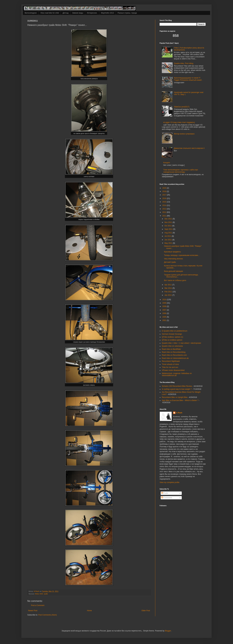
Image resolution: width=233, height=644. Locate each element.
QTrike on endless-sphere (172, 340)
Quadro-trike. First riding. (184, 63)
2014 (165, 205)
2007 (165, 310)
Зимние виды (78, 13)
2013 (165, 209)
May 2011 (169, 243)
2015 (165, 202)
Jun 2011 (168, 240)
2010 (165, 300)
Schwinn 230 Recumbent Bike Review (177, 386)
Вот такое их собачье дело (175, 280)
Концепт (167, 163)
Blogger (168, 631)
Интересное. (92, 13)
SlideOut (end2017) (182, 107)
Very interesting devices (173, 259)
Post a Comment (38, 605)
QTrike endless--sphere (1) (172, 337)
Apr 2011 (168, 285)
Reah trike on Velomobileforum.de (175, 358)
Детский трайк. (170, 262)
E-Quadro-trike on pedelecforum (175, 331)
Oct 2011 (168, 226)
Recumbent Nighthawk (171, 361)
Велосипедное (31, 13)
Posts (165, 493)
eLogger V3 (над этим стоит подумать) (179, 122)
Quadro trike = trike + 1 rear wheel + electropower (181, 343)
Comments (167, 498)
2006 (165, 313)
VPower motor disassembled (173, 370)
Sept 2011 (169, 229)
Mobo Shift (39, 594)
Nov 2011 (169, 222)
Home (89, 611)
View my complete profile (169, 482)
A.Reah (179, 413)
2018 (165, 191)
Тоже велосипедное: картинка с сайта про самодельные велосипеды (181, 171)
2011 (165, 216)
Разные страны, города (127, 13)
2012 (165, 212)
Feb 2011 (169, 292)
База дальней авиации (173, 271)
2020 (165, 188)
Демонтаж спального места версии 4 (189, 148)
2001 (165, 320)
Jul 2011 (168, 236)
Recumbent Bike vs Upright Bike (175, 397)
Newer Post (33, 611)
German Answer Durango (172, 334)
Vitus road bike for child (50, 13)
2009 (165, 303)
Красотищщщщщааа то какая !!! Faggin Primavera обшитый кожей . (188, 79)
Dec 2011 (169, 219)
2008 (165, 306)
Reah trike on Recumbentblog (174, 352)
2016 (165, 198)
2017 (165, 195)
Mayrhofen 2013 (108, 13)
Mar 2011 (169, 288)
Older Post (146, 611)
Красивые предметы (172, 252)
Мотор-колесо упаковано (184, 134)
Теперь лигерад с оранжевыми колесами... (182, 255)
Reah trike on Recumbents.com (174, 355)
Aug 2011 (169, 233)
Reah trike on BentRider (171, 349)
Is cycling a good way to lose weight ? (177, 389)
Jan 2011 (168, 295)
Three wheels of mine (170, 364)
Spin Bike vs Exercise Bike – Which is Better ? (180, 400)
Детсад (65, 13)
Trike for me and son (170, 367)
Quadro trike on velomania (172, 346)
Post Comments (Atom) (47, 615)
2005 (165, 317)
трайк (46, 594)
